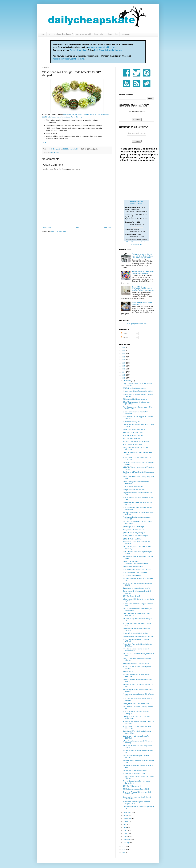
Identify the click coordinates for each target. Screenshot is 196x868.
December (127, 381)
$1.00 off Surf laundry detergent (134, 533)
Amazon (53, 152)
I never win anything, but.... (132, 422)
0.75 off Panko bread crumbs (133, 487)
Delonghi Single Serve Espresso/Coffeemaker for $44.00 (136, 562)
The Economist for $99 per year (134, 773)
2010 (124, 849)
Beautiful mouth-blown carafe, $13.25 (136, 442)
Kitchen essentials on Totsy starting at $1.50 (138, 391)
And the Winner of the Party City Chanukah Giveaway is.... (143, 272)
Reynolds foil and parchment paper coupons (138, 636)
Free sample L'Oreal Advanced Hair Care (137, 569)
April (125, 834)
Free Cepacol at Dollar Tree (133, 445)
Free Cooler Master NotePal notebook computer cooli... (136, 650)
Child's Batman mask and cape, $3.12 (136, 789)
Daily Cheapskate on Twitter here (108, 50)
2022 (124, 348)
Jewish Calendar (137, 244)
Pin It (44, 143)
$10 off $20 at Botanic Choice (133, 433)
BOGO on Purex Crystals (132, 596)
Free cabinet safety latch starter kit (135, 572)
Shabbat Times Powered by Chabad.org (137, 240)
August (126, 821)
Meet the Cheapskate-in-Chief (60, 34)
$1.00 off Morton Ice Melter (132, 539)
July (125, 824)
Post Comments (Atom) (59, 231)
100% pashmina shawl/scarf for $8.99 (136, 536)
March (126, 837)
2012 (124, 378)
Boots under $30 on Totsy (132, 575)
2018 (124, 360)
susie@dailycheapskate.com (137, 324)
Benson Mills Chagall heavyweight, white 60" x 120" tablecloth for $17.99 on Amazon (143, 289)
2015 (124, 369)
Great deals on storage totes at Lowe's (136, 588)
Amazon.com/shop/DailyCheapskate (68, 59)
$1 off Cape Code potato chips (134, 527)
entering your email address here (102, 47)
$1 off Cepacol (128, 672)
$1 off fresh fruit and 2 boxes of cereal (136, 664)
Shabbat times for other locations (137, 242)
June (125, 827)
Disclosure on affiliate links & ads (89, 34)
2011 (124, 846)
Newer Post (47, 228)
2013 (124, 375)
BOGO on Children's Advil (132, 786)
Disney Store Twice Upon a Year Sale (136, 704)
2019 (124, 357)
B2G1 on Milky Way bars (132, 439)
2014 (124, 372)
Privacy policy (112, 34)
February (127, 839)
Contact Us (126, 34)
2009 (124, 852)
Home (42, 34)
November (127, 812)
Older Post (107, 228)
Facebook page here (79, 50)
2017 (124, 363)
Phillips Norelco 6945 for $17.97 (134, 490)
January (126, 843)
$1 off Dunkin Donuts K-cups (133, 566)
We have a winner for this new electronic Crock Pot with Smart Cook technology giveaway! (143, 256)
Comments (125, 337)
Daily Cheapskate (55, 149)
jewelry (58, 152)
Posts (124, 333)
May (125, 830)
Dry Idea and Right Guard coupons (135, 770)
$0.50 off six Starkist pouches (133, 436)
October (126, 815)
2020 (124, 354)
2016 (124, 366)
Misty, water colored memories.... (134, 530)
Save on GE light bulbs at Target (134, 429)
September (128, 818)
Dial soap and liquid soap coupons (135, 399)
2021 (124, 351)
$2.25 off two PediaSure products (135, 388)
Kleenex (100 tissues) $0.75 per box (136, 633)
